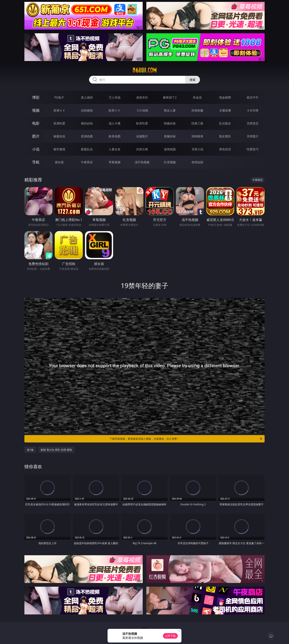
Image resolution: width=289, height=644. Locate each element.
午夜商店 (87, 162)
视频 (36, 110)
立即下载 (170, 636)
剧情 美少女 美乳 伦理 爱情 (56, 450)
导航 (36, 162)
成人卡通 (115, 123)
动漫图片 (142, 136)
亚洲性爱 (59, 123)
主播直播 (225, 110)
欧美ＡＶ (115, 110)
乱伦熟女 (225, 123)
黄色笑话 (225, 149)
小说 (36, 149)
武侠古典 (142, 149)
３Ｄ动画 (142, 110)
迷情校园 (170, 149)
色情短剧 (197, 162)
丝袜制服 (197, 110)
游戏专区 (142, 97)
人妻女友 (115, 149)
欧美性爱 (142, 123)
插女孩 (59, 162)
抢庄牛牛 (253, 97)
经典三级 (197, 123)
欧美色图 (115, 136)
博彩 (36, 97)
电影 (36, 123)
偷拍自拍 (87, 123)
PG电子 (59, 97)
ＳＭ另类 (253, 110)
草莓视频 (115, 162)
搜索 (193, 80)
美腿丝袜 (170, 136)
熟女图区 (225, 136)
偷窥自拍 (59, 136)
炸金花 (197, 97)
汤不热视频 (142, 162)
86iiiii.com (144, 70)
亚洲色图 (87, 136)
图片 (36, 136)
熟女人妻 (170, 110)
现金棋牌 (225, 97)
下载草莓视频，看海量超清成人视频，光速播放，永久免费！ (186, 439)
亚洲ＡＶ (59, 110)
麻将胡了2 (170, 97)
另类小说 (197, 149)
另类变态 (253, 123)
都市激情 (59, 149)
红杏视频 (170, 162)
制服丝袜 (170, 123)
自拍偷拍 (87, 110)
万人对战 (115, 97)
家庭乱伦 (87, 149)
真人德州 (87, 97)
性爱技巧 (253, 149)
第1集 (30, 450)
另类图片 (253, 136)
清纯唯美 (197, 136)
